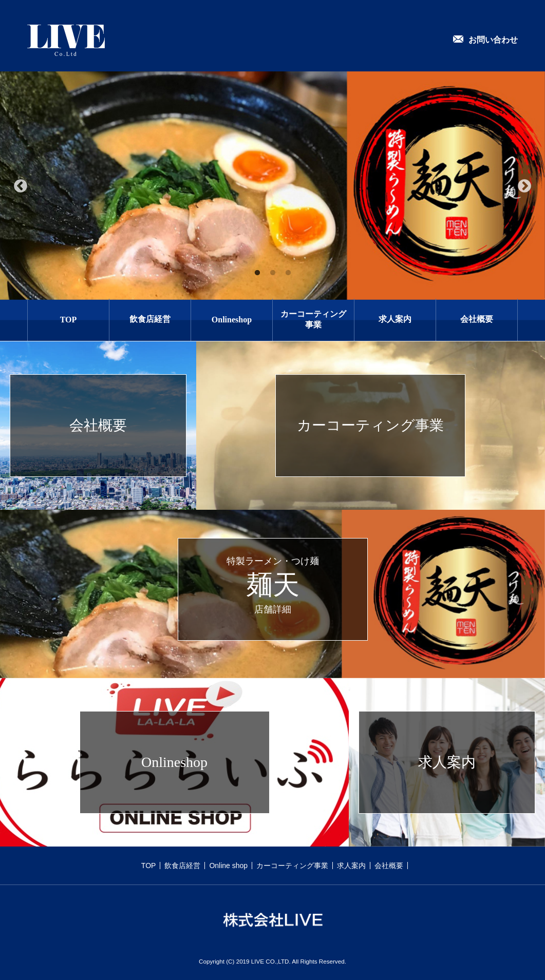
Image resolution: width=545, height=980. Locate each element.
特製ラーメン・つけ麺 (273, 561)
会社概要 (477, 319)
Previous (21, 186)
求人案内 (395, 319)
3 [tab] (288, 273)
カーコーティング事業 (313, 319)
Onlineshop (232, 320)
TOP (69, 320)
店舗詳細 (273, 609)
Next (524, 186)
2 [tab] (273, 273)
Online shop (228, 866)
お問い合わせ (493, 40)
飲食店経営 (150, 319)
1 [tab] (257, 273)
